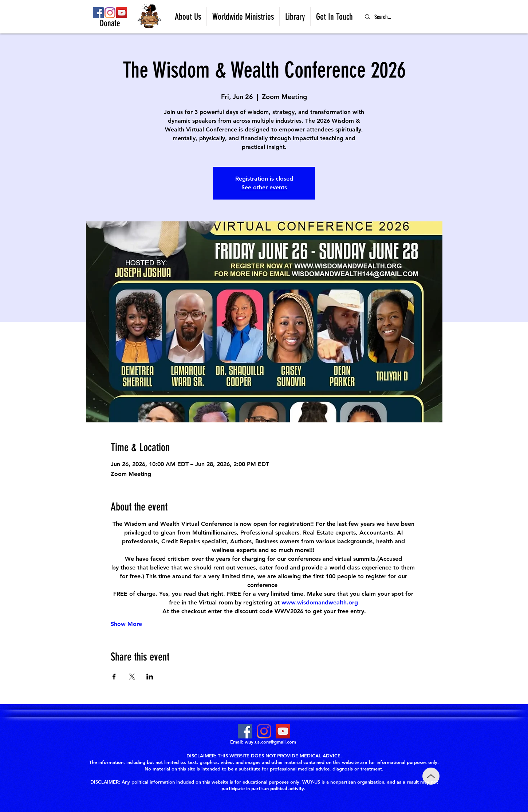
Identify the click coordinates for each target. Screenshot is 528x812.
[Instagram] (110, 13)
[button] (188, 17)
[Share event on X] (132, 677)
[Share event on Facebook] (114, 677)
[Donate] (110, 24)
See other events (264, 187)
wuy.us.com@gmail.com (270, 742)
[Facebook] (98, 13)
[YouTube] (122, 13)
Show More (126, 624)
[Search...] (401, 17)
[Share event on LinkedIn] (150, 677)
